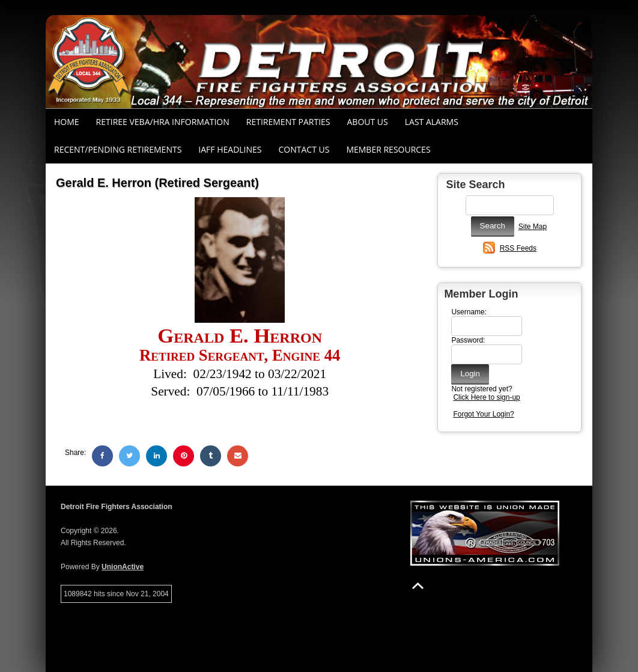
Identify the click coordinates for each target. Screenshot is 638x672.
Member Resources (388, 149)
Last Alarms (432, 122)
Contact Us (304, 149)
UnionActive (123, 567)
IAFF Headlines (230, 149)
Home (67, 122)
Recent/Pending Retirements (118, 149)
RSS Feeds (518, 248)
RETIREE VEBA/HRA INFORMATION (163, 122)
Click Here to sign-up (486, 397)
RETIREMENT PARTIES (288, 122)
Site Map (533, 227)
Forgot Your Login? (483, 414)
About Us (368, 122)
